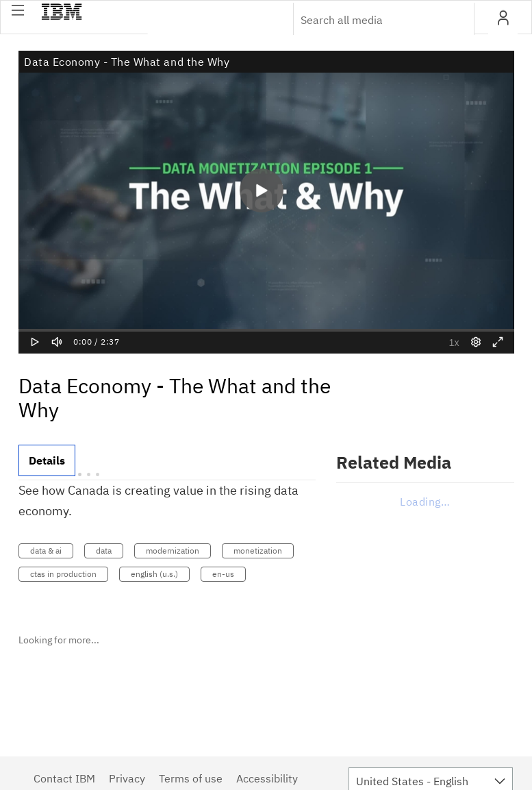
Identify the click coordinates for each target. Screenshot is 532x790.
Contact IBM (64, 778)
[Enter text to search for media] (369, 20)
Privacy (127, 778)
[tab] (47, 460)
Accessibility (267, 778)
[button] (18, 10)
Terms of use (191, 778)
